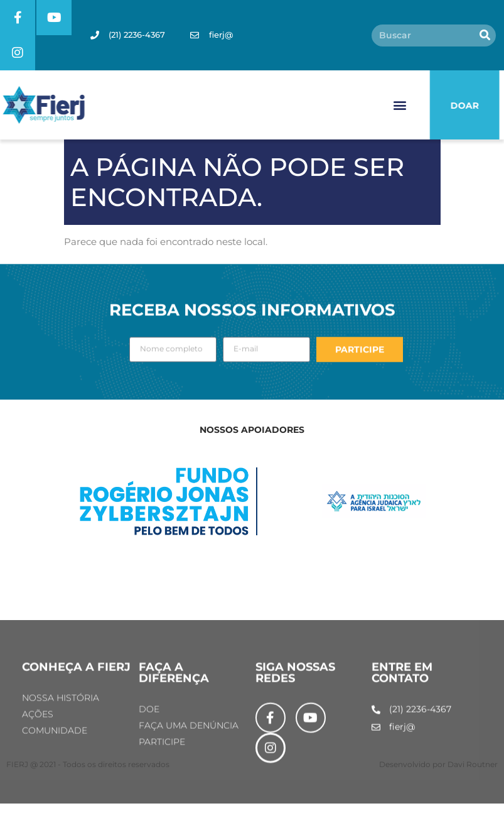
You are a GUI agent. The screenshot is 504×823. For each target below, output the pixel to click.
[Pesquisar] (485, 35)
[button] (400, 105)
